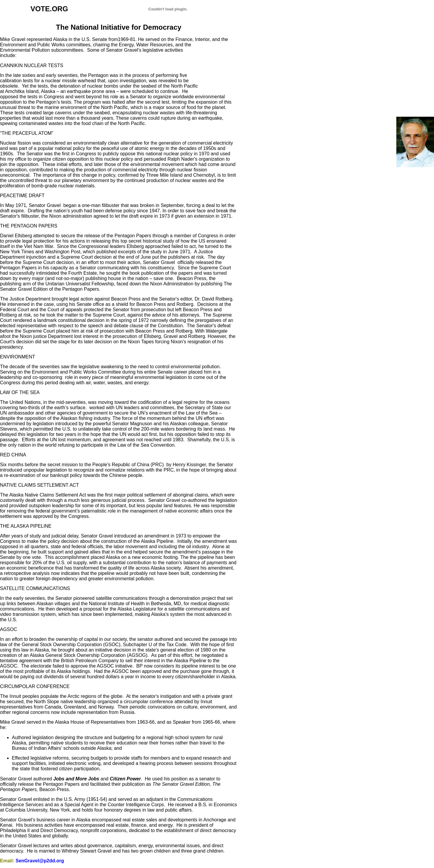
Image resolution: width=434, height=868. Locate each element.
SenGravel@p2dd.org (40, 861)
